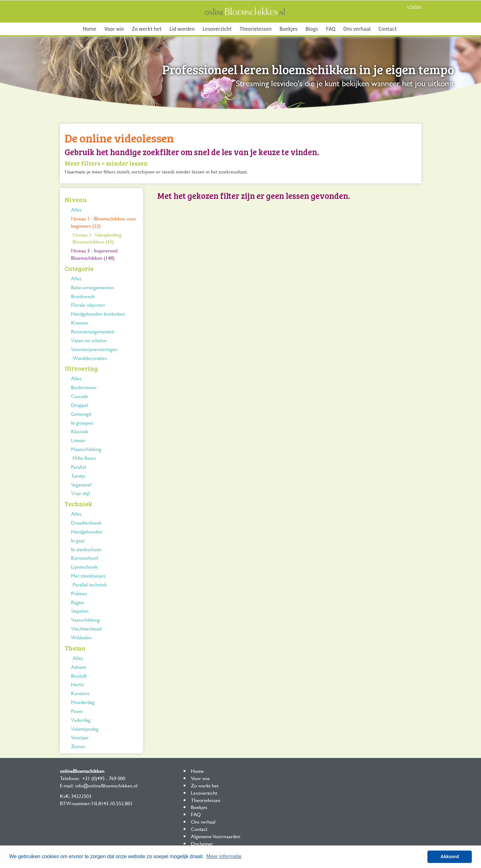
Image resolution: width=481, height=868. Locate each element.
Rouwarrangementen (93, 331)
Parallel (79, 467)
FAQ (331, 29)
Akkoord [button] (450, 857)
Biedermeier (84, 387)
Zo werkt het (147, 29)
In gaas (78, 540)
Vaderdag (81, 720)
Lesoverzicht (217, 29)
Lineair (78, 440)
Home (90, 29)
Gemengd (81, 414)
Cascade (80, 396)
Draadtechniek (86, 522)
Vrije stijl (80, 493)
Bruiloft (79, 676)
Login (414, 7)
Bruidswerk (83, 296)
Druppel (80, 405)
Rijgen (78, 602)
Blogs (312, 29)
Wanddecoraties (90, 358)
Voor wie (114, 29)
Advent (78, 667)
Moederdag (83, 702)
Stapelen (80, 611)
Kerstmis (80, 693)
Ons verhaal (357, 29)
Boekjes (289, 29)
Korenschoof (84, 558)
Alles (76, 209)
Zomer (78, 746)
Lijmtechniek (84, 567)
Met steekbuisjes (88, 575)
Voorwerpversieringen (94, 349)
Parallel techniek (90, 584)
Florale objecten (88, 305)
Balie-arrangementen (92, 287)
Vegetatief (81, 484)
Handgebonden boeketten (98, 313)
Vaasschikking (85, 620)
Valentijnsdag (85, 729)
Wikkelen (81, 637)
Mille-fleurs (84, 458)
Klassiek (80, 431)
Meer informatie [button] (224, 856)
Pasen (77, 711)
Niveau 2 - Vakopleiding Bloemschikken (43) (97, 238)
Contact (388, 29)
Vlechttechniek (87, 628)
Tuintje (78, 476)
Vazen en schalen (89, 340)
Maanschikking (86, 449)
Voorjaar (80, 737)
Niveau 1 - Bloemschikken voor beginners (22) (104, 222)
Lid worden (182, 29)
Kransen (80, 322)
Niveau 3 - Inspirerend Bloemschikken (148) (94, 254)
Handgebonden (87, 531)
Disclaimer (202, 843)
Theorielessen (256, 29)
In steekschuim (86, 549)
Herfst (78, 684)
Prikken (79, 593)
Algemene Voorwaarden (216, 836)
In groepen (82, 423)
